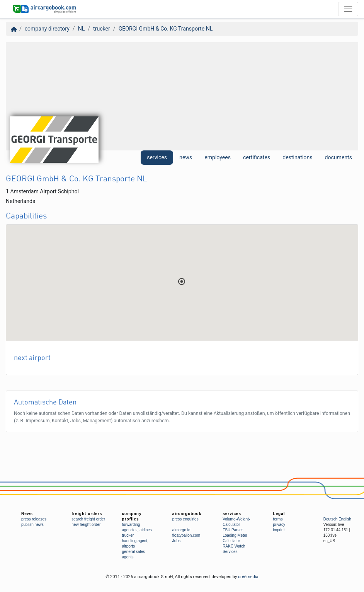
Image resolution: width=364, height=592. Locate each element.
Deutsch (331, 519)
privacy (279, 525)
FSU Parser (233, 530)
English (345, 519)
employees (218, 157)
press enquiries (185, 519)
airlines (146, 530)
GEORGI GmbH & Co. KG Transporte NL (166, 29)
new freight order (86, 525)
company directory (47, 29)
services (157, 157)
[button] (182, 281)
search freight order (88, 519)
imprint (279, 530)
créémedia (248, 577)
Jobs (176, 541)
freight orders (87, 514)
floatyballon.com (186, 535)
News (27, 514)
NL (82, 29)
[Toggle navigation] (348, 9)
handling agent (135, 541)
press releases (34, 519)
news (186, 157)
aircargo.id (181, 530)
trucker (102, 29)
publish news (32, 525)
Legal (279, 514)
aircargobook (187, 514)
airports (128, 546)
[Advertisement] (182, 96)
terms (278, 519)
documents (338, 157)
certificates (257, 157)
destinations (297, 157)
